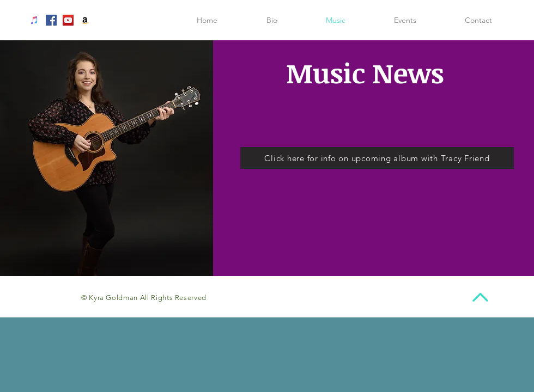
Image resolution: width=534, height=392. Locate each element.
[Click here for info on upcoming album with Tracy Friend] (377, 158)
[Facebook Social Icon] (51, 20)
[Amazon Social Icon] (85, 20)
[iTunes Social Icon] (34, 20)
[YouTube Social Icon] (68, 20)
